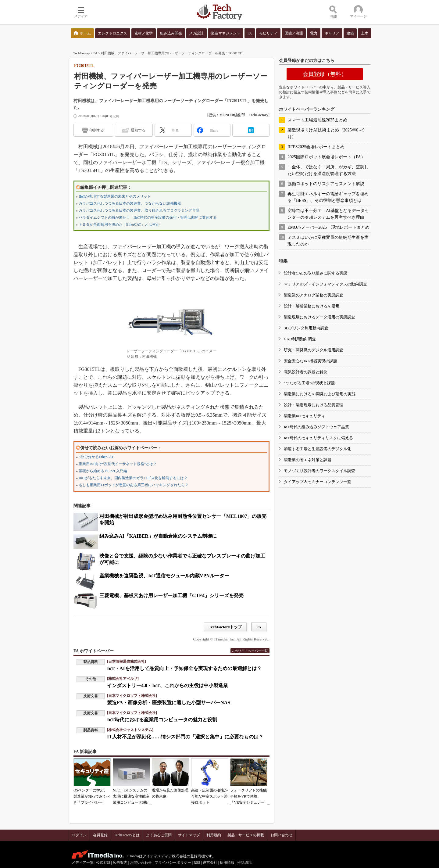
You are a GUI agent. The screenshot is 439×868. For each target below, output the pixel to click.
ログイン (79, 835)
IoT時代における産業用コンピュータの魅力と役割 (162, 720)
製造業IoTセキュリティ (305, 416)
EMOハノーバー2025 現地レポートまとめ (328, 227)
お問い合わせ (281, 835)
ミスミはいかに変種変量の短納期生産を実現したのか (328, 241)
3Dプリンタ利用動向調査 (306, 328)
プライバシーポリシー (173, 863)
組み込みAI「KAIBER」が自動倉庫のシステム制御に (158, 536)
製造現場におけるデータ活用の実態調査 (319, 317)
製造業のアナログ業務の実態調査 (314, 295)
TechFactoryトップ (225, 627)
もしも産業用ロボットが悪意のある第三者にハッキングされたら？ (134, 485)
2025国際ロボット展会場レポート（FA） (326, 157)
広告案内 (120, 863)
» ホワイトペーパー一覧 (250, 651)
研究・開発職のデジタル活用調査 (314, 350)
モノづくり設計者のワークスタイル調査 (319, 471)
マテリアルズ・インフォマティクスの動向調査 (325, 284)
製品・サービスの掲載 (246, 835)
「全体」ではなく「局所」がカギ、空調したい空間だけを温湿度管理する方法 (328, 170)
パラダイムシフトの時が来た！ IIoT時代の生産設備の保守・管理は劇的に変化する (148, 217)
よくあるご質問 (159, 835)
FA (96, 53)
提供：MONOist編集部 (227, 115)
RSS (197, 863)
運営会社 (210, 863)
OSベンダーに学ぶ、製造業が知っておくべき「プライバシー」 (92, 796)
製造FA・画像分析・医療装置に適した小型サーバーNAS (169, 703)
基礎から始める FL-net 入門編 (103, 471)
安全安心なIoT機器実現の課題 (311, 361)
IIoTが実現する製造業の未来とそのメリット (115, 196)
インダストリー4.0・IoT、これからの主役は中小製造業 (168, 685)
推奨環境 (244, 863)
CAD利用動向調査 (300, 339)
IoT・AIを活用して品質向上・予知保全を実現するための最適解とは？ (184, 668)
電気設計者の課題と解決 (306, 372)
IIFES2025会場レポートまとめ (316, 147)
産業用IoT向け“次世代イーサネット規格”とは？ (118, 464)
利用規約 (214, 835)
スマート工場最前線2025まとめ (317, 120)
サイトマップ (189, 835)
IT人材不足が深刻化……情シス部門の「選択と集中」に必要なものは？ (185, 737)
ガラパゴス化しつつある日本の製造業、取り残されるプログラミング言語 (139, 210)
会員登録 (100, 835)
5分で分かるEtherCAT (96, 457)
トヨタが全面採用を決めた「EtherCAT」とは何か (119, 224)
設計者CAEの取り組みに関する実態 (316, 273)
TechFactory (82, 53)
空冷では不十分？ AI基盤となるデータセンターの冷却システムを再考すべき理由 (328, 214)
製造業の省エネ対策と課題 (308, 460)
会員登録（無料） (325, 74)
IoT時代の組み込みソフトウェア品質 (316, 427)
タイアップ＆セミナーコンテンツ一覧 (318, 482)
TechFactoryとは (127, 835)
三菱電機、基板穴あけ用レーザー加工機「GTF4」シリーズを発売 (171, 595)
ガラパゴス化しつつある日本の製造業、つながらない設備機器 (130, 203)
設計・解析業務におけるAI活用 (312, 306)
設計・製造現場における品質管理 (314, 405)
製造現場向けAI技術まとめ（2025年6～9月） (326, 133)
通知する (138, 130)
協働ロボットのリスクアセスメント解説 (326, 184)
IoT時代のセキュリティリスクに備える (318, 438)
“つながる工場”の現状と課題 (309, 383)
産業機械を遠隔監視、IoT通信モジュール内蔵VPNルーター (164, 576)
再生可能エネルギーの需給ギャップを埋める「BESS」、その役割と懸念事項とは (328, 197)
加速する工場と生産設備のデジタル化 (318, 449)
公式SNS (103, 863)
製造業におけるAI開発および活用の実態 (320, 394)
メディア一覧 (83, 863)
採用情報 (227, 863)
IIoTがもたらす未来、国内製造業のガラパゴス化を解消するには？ (133, 478)
